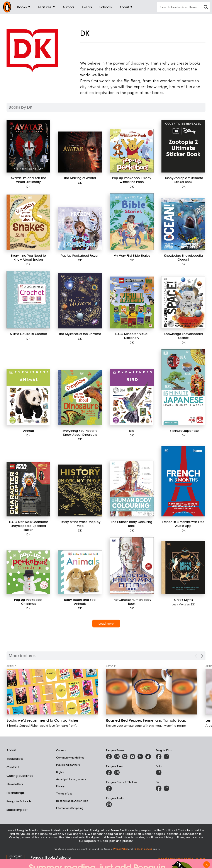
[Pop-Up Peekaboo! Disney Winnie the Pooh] (132, 151)
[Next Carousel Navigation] (202, 656)
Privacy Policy (120, 849)
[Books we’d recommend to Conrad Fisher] (52, 692)
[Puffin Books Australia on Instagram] (159, 772)
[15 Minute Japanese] (183, 387)
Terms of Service (143, 849)
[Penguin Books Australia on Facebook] (109, 757)
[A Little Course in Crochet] (28, 300)
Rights (60, 772)
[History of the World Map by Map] (80, 491)
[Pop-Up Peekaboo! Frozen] (80, 228)
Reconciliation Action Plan (72, 801)
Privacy (60, 786)
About (11, 750)
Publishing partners (68, 765)
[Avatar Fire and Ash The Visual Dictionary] (28, 146)
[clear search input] (206, 8)
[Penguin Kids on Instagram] (166, 757)
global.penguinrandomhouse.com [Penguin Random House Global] (182, 859)
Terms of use (64, 793)
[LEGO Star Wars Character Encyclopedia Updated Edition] (28, 489)
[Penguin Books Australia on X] (125, 757)
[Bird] (132, 397)
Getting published (20, 776)
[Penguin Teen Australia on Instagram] (117, 772)
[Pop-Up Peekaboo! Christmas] (28, 572)
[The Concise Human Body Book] (132, 566)
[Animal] (28, 397)
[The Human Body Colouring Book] (132, 489)
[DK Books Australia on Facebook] (159, 788)
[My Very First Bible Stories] (132, 222)
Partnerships (15, 793)
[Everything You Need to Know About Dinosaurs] (80, 398)
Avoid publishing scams (71, 779)
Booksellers (15, 759)
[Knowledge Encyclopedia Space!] (183, 302)
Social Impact (17, 810)
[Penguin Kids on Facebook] (159, 757)
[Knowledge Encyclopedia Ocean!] (183, 224)
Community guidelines (70, 757)
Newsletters (15, 784)
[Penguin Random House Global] (19, 859)
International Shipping (70, 808)
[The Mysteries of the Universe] (80, 301)
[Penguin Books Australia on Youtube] (132, 757)
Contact (13, 767)
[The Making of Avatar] (80, 152)
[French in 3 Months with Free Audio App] (183, 481)
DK (28, 186)
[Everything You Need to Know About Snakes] (28, 222)
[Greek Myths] (183, 567)
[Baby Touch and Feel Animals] (80, 572)
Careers (61, 750)
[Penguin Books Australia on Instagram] (117, 757)
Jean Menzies (181, 604)
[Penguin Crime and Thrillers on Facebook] (109, 788)
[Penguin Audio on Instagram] (109, 804)
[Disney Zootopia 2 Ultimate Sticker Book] (183, 146)
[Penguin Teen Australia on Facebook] (109, 772)
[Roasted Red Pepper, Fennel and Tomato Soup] (152, 692)
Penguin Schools (19, 801)
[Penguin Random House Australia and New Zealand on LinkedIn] (140, 757)
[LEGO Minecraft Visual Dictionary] (132, 302)
